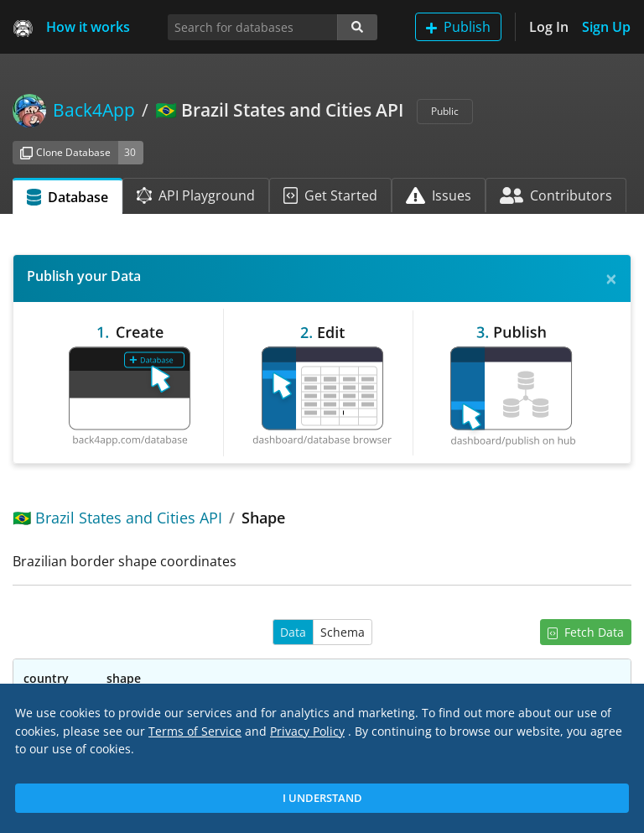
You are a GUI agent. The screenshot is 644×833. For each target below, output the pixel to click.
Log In (549, 27)
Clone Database (65, 152)
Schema (343, 632)
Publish (458, 27)
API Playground (196, 195)
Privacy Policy (307, 731)
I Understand (322, 798)
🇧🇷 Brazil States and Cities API (117, 518)
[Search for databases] (253, 27)
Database (68, 197)
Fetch (586, 632)
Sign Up (606, 27)
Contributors (556, 195)
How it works (88, 27)
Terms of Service (195, 731)
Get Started (330, 195)
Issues (439, 195)
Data (293, 632)
